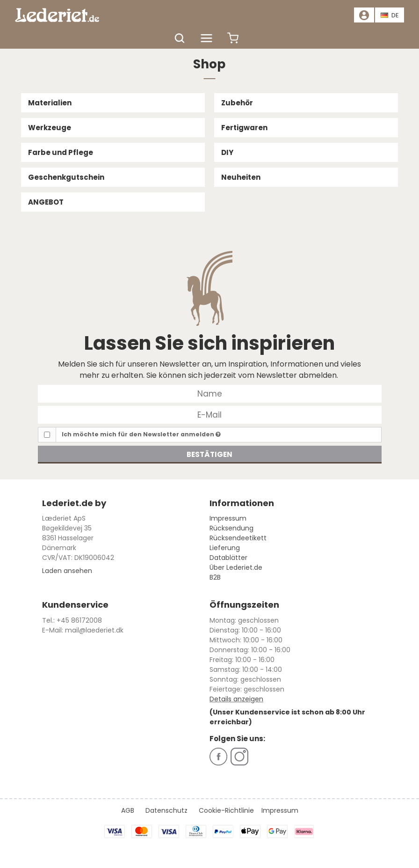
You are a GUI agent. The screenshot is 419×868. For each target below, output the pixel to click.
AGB (128, 810)
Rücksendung (231, 528)
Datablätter (228, 558)
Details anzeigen (236, 699)
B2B (215, 577)
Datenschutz (166, 810)
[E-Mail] (210, 414)
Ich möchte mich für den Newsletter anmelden (141, 434)
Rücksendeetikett (238, 538)
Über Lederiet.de (236, 567)
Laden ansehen (67, 571)
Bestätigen (209, 454)
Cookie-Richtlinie (226, 810)
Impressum (228, 518)
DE (390, 15)
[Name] (210, 393)
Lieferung (225, 548)
